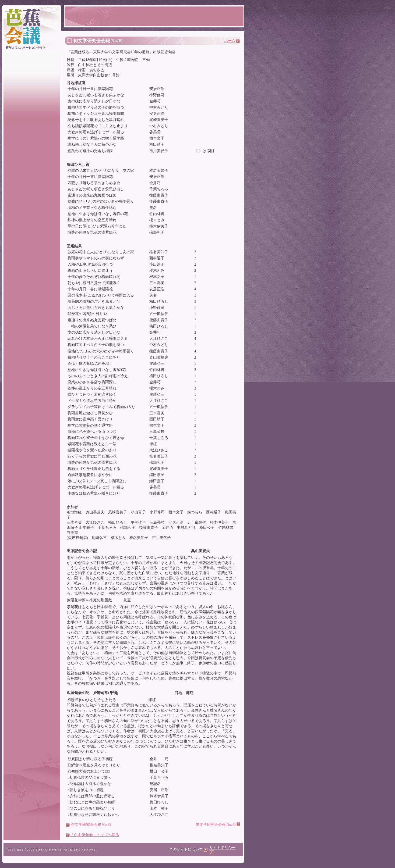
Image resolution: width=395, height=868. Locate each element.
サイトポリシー (223, 850)
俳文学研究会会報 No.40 (216, 825)
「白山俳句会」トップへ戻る (93, 835)
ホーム (232, 41)
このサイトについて (188, 850)
